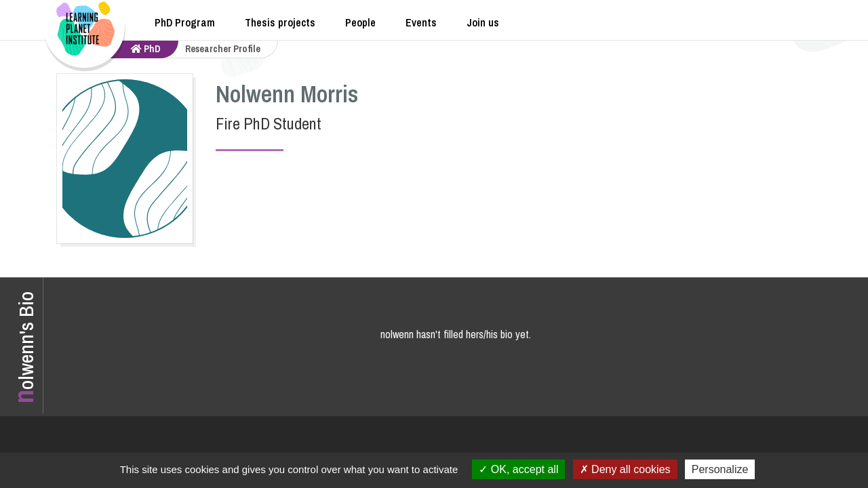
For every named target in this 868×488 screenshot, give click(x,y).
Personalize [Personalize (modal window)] (720, 469)
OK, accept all (518, 469)
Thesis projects (280, 22)
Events (421, 22)
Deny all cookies (625, 469)
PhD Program (185, 22)
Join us (483, 22)
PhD (146, 49)
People (360, 22)
